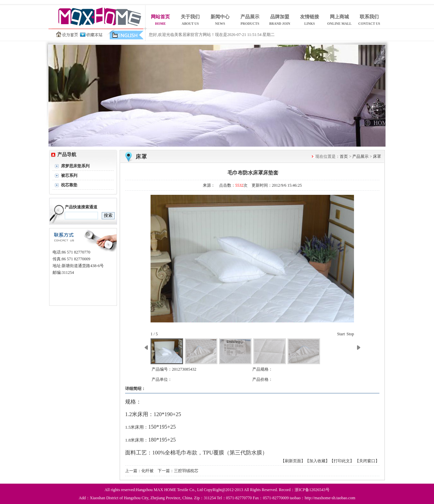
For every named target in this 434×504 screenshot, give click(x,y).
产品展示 (360, 156)
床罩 (141, 157)
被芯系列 (69, 175)
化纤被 (147, 471)
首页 (344, 156)
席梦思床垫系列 (75, 166)
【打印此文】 (342, 461)
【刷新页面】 (293, 461)
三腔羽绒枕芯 (186, 471)
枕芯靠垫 (69, 185)
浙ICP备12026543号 (312, 490)
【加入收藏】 (317, 461)
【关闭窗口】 (367, 461)
